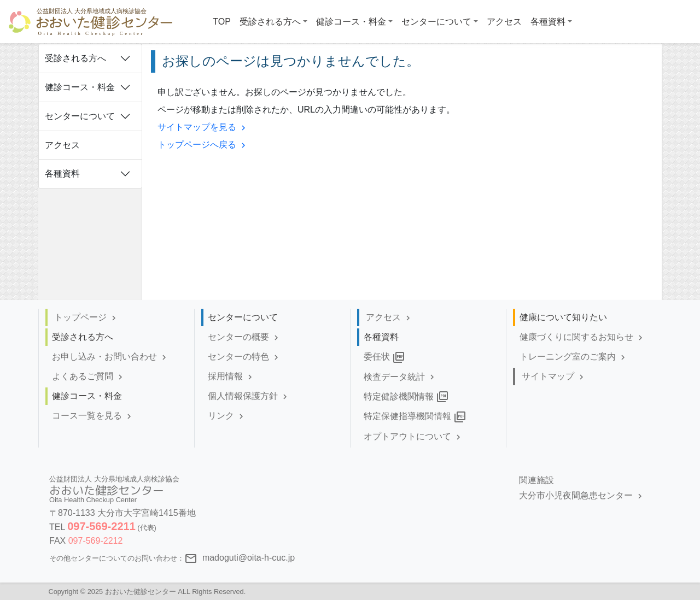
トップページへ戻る (203, 145)
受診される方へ (75, 58)
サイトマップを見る (203, 127)
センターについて (80, 116)
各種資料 (62, 173)
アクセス (62, 145)
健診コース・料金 (80, 87)
